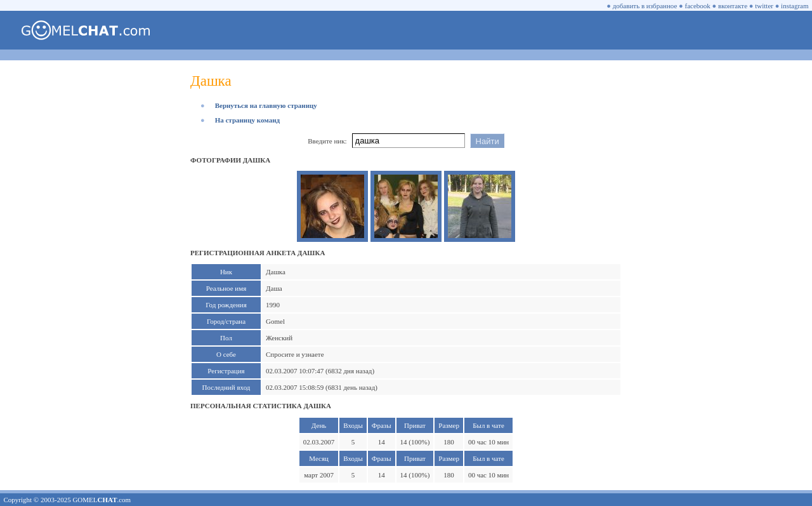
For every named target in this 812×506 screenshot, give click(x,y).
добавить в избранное (645, 6)
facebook (698, 6)
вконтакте (733, 6)
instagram (795, 6)
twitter (764, 6)
